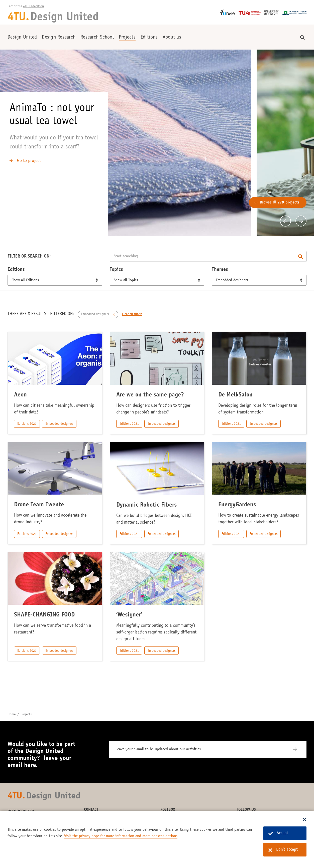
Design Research (59, 38)
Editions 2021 (27, 424)
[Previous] (285, 221)
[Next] (301, 221)
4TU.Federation (33, 7)
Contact (91, 810)
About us (172, 38)
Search (300, 257)
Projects (127, 38)
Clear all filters (132, 314)
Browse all (280, 202)
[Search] (208, 256)
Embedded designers (59, 424)
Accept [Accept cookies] (278, 833)
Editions (149, 38)
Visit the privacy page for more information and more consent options (121, 836)
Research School (97, 38)
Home (12, 715)
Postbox (168, 810)
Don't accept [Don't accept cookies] (283, 850)
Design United (22, 38)
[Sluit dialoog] (304, 820)
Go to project (29, 161)
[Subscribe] (298, 749)
